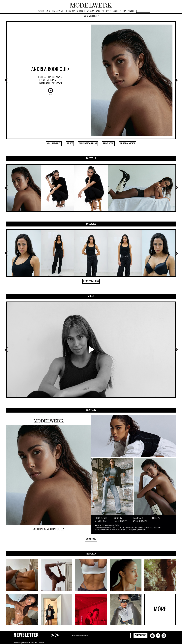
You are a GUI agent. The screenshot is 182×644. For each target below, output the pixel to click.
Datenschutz (18, 643)
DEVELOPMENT (57, 11)
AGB (36, 643)
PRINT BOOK (108, 144)
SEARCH (131, 11)
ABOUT (115, 11)
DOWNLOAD (91, 539)
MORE (160, 609)
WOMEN (41, 11)
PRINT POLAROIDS (127, 144)
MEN (48, 11)
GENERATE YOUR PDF (88, 144)
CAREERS (123, 11)
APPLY (108, 11)
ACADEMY (90, 11)
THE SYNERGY (70, 11)
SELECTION (81, 11)
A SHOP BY (100, 11)
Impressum (42, 643)
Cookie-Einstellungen (28, 643)
